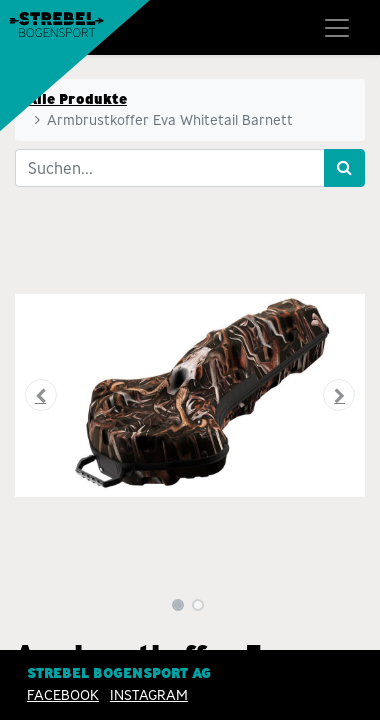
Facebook (63, 695)
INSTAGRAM (149, 695)
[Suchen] (344, 168)
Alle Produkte (77, 99)
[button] (41, 395)
